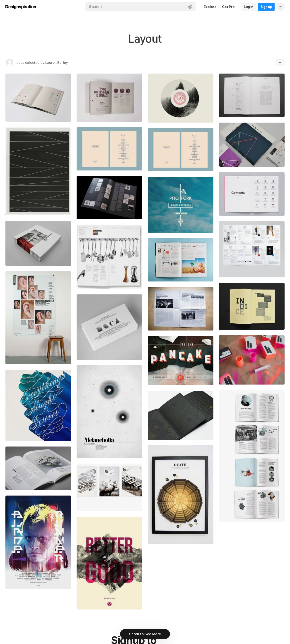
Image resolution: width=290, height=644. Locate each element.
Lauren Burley (57, 63)
